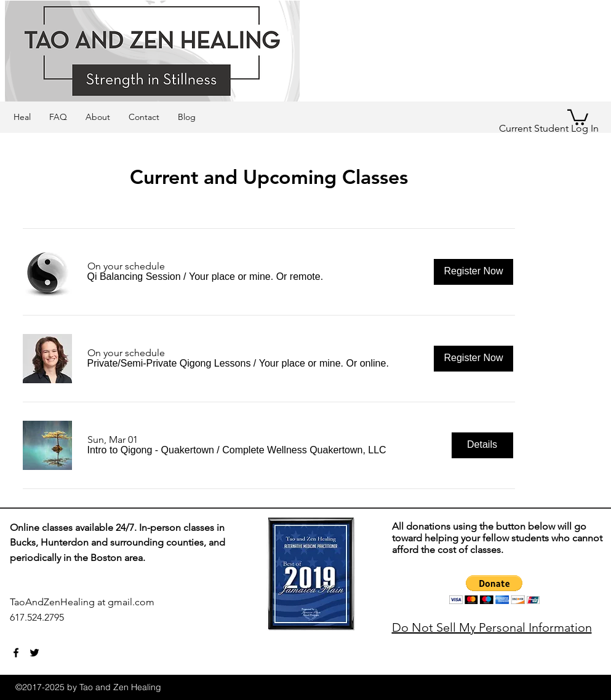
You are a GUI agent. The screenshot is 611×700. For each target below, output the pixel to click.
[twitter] (34, 653)
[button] (134, 277)
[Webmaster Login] (215, 624)
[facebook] (16, 653)
